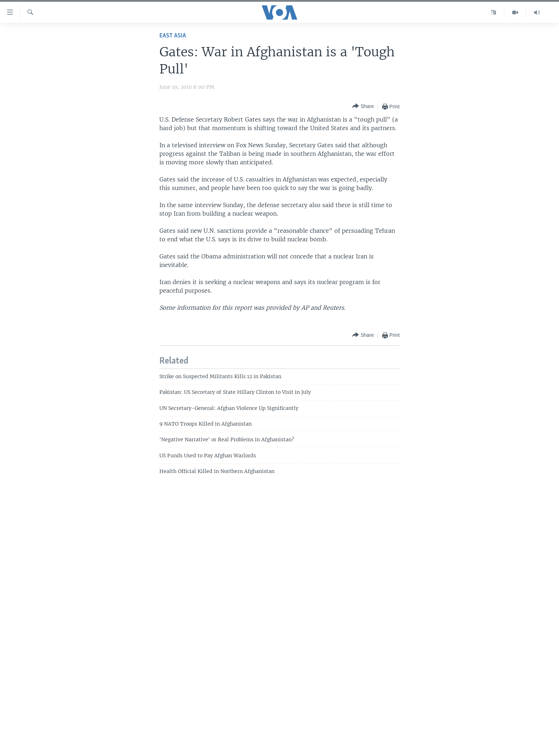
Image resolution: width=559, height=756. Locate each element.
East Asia (173, 36)
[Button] (363, 106)
